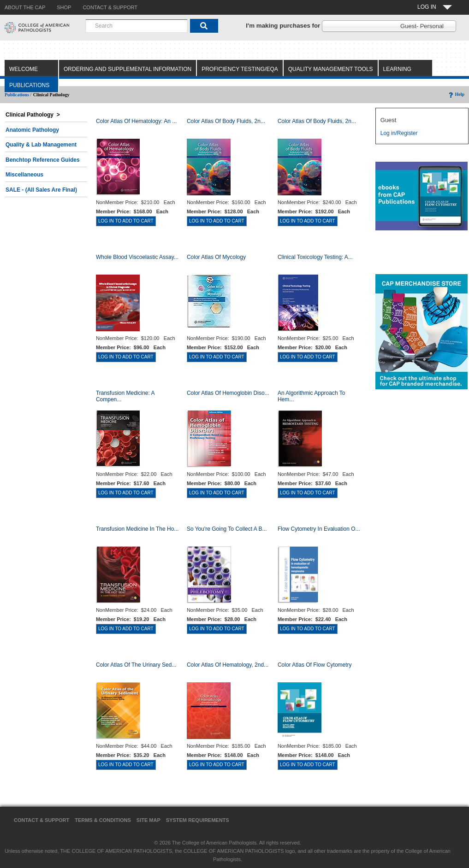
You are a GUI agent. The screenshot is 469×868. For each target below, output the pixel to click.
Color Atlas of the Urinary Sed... (136, 665)
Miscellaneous (24, 175)
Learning (397, 69)
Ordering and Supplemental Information (128, 69)
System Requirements (198, 820)
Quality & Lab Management (41, 145)
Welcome (24, 69)
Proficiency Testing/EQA (240, 69)
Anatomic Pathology (32, 130)
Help (456, 94)
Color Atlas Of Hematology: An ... (136, 121)
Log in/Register (399, 133)
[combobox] (137, 26)
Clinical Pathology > (33, 115)
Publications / (18, 95)
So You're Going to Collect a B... (227, 529)
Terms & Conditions (103, 820)
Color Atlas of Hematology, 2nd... (228, 665)
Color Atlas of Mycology (216, 257)
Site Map (148, 820)
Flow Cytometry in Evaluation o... (319, 529)
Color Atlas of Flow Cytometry (315, 665)
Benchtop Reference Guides (43, 160)
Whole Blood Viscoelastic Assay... (137, 257)
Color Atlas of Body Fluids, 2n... (226, 121)
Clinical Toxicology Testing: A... (315, 257)
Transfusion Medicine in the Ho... (137, 529)
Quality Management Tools (331, 69)
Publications (29, 85)
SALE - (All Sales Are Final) (41, 190)
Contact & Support (42, 820)
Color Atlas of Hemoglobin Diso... (228, 393)
